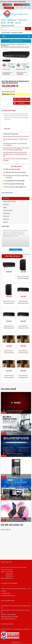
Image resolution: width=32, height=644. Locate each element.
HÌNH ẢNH (6, 205)
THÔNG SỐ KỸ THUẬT (9, 202)
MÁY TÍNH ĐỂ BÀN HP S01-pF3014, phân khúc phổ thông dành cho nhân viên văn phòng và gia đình (15, 154)
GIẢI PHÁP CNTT (12, 20)
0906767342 (20, 74)
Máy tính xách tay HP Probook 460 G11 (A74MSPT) (16, 136)
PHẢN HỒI (6, 219)
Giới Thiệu (10, 23)
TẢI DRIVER (6, 213)
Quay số (18, 23)
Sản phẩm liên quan (13, 256)
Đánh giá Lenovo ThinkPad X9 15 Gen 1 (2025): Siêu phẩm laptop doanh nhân (15, 520)
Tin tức (3, 20)
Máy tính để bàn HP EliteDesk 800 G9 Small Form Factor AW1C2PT (23, 303)
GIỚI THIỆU (6, 199)
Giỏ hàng (7, 33)
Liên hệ (3, 23)
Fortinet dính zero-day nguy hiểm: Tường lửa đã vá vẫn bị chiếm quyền (15, 412)
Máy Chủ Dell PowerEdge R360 (15, 454)
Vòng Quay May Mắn (7, 26)
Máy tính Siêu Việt (6, 530)
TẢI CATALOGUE (8, 210)
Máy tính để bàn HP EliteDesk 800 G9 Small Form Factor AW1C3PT (9, 328)
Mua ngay (22, 103)
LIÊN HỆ (5, 222)
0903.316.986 (6, 74)
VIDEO (5, 207)
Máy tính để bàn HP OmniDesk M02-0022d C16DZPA (9, 378)
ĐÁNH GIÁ (6, 216)
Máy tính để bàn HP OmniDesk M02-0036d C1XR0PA (23, 353)
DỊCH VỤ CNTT (23, 20)
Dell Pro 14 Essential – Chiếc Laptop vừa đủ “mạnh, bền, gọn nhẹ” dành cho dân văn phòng (15, 499)
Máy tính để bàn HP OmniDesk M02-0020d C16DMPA (23, 378)
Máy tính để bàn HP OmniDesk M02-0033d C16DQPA (9, 353)
